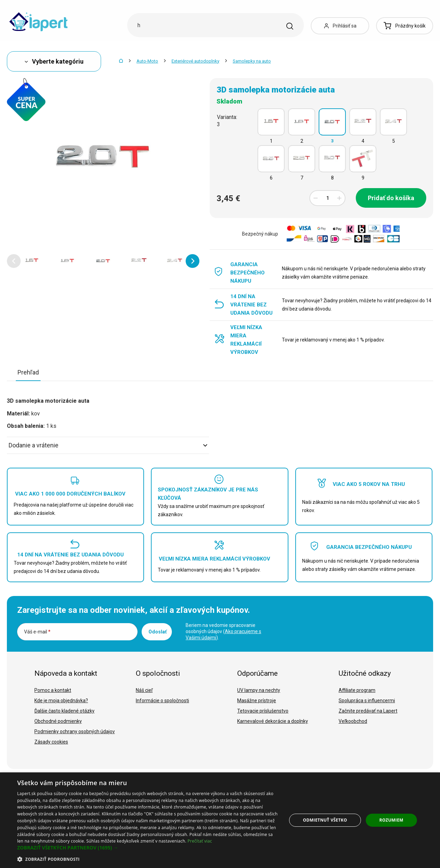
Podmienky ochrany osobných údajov (75, 731)
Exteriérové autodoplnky (195, 61)
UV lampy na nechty (259, 690)
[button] (14, 261)
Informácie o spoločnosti (162, 701)
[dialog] (220, 820)
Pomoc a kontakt (53, 690)
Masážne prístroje (257, 701)
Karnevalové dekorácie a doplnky (273, 721)
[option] (32, 261)
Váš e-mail (37, 632)
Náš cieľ (144, 690)
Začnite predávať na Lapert (368, 711)
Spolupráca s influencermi (367, 701)
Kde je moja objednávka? (61, 701)
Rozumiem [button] (392, 820)
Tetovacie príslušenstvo (263, 711)
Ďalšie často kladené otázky (64, 711)
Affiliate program (357, 690)
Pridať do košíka (391, 198)
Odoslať (158, 632)
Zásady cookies (51, 742)
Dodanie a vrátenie (108, 445)
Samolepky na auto (252, 61)
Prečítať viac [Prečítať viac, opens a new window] (200, 841)
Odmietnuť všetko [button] (325, 820)
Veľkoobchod (353, 721)
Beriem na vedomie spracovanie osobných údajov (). (223, 631)
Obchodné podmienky (58, 721)
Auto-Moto (147, 61)
